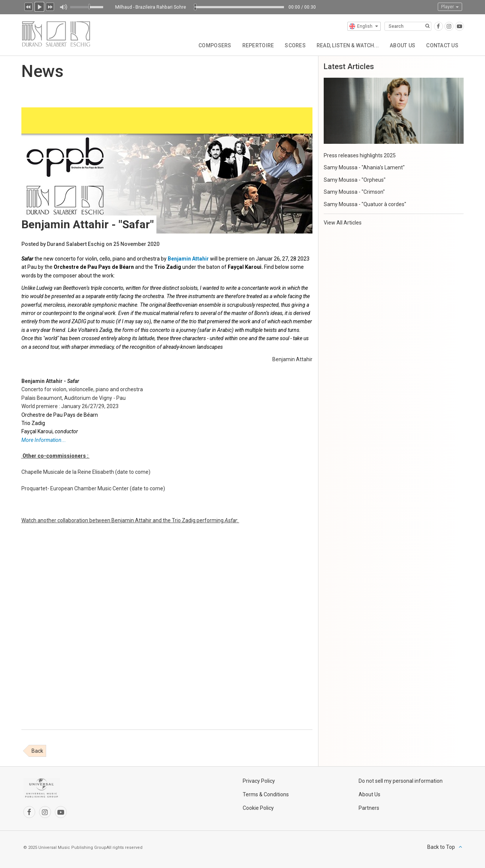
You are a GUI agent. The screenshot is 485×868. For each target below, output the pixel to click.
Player (450, 7)
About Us (402, 45)
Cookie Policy (258, 808)
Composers (213, 45)
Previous (29, 6)
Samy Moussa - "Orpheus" (355, 180)
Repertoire (256, 45)
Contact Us (442, 45)
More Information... (44, 440)
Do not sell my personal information (401, 781)
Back (37, 751)
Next (50, 6)
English (364, 26)
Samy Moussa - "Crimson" (354, 192)
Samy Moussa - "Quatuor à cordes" (365, 204)
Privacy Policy (259, 781)
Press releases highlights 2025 (360, 155)
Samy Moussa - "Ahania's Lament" (364, 167)
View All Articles (343, 223)
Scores (294, 45)
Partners (369, 808)
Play (39, 6)
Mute (63, 7)
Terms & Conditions (266, 794)
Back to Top (441, 847)
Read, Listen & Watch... (347, 45)
